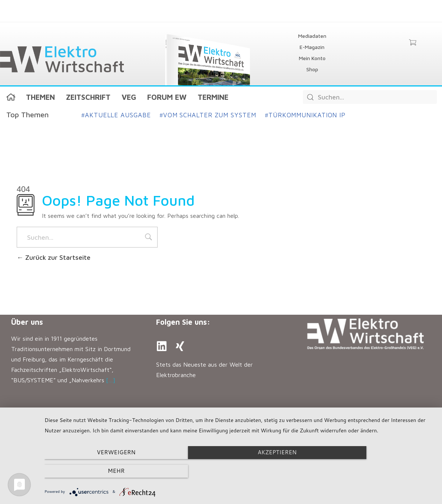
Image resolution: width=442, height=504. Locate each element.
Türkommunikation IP (306, 115)
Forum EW (167, 97)
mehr (376, 471)
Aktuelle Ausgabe (116, 115)
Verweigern (103, 471)
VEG (129, 97)
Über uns (27, 322)
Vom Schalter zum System (208, 115)
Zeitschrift (88, 97)
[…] (111, 380)
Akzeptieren (239, 471)
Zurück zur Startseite (54, 257)
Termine (213, 97)
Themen (40, 97)
